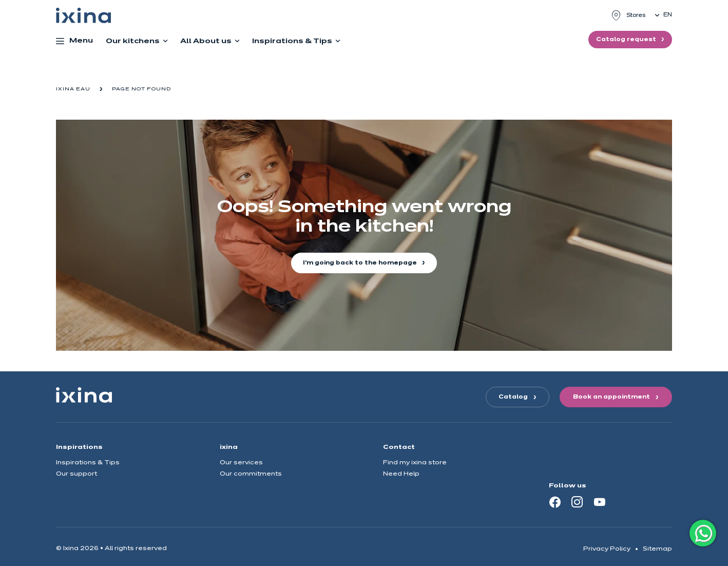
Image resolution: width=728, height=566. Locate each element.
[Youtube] (600, 502)
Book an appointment (611, 397)
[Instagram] (577, 502)
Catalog (513, 397)
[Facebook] (555, 502)
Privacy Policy (607, 549)
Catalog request (627, 40)
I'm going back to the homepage (361, 263)
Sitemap (657, 549)
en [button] (668, 15)
